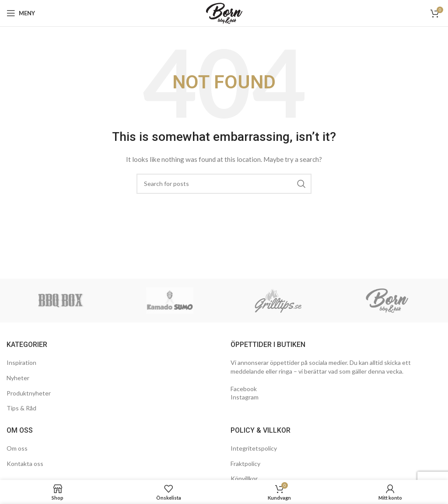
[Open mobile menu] (21, 13)
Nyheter (18, 378)
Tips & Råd (21, 408)
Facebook (244, 389)
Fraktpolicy (245, 464)
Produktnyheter (29, 393)
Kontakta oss (25, 464)
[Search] (224, 184)
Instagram (245, 397)
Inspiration (21, 362)
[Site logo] (224, 12)
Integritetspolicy (254, 448)
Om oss (17, 448)
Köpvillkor (244, 478)
